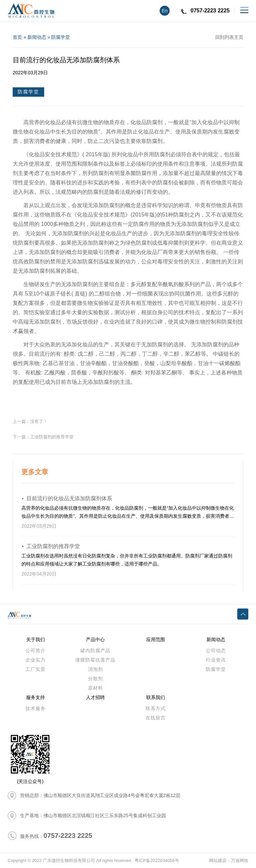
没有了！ (39, 421)
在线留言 (156, 718)
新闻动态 (37, 37)
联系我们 (156, 697)
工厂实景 (35, 669)
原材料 (96, 688)
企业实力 (35, 660)
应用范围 (156, 639)
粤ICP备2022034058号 (157, 860)
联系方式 (156, 708)
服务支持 (35, 697)
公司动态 (216, 650)
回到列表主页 (229, 37)
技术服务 (35, 708)
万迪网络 (240, 860)
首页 (17, 37)
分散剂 (96, 679)
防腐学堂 (61, 37)
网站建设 (218, 860)
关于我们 (35, 639)
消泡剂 (96, 669)
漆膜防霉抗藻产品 (95, 660)
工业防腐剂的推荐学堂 (52, 437)
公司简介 (35, 650)
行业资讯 (216, 660)
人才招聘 (95, 697)
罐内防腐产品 (95, 650)
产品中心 (95, 639)
